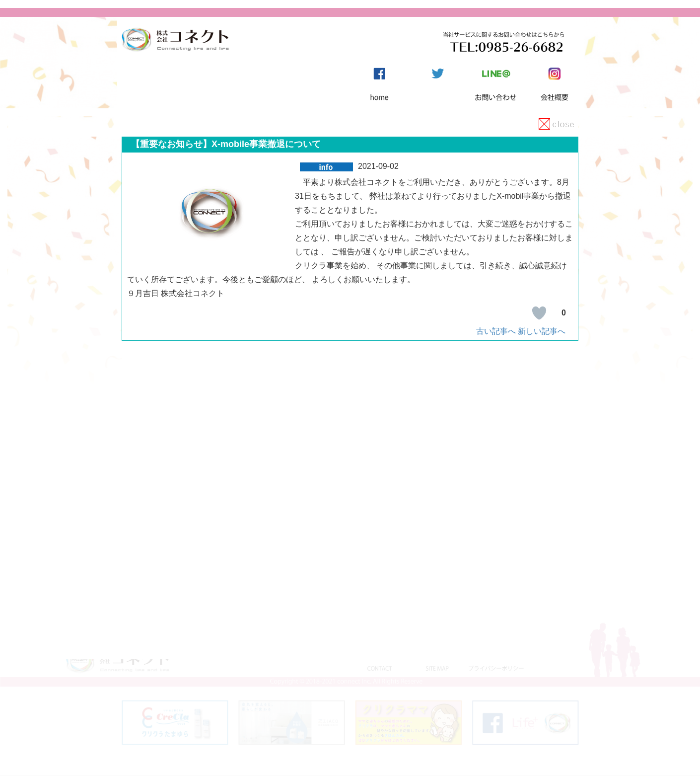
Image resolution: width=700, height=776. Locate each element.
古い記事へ (496, 331)
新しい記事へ (542, 331)
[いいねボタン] (539, 313)
